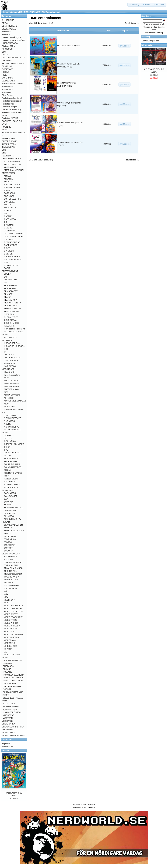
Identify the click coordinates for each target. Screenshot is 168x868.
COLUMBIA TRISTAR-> (14, 234)
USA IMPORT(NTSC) (12, 712)
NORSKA (7, 689)
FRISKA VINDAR (11, 311)
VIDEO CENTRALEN (13, 608)
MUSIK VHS (7, 89)
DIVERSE (8, 254)
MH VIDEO (9, 398)
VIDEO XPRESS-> (12, 626)
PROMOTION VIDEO (13, 473)
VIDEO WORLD (11, 623)
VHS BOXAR (9, 715)
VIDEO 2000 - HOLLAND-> (14, 735)
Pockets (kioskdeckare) (12, 98)
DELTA (7, 248)
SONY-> (8, 533)
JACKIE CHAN (9, 683)
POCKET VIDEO (11, 461)
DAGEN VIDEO (11, 245)
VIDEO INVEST (11, 614)
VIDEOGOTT (10, 632)
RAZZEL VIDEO (11, 479)
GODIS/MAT (7, 69)
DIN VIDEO (9, 251)
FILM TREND (10, 288)
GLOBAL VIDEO (11, 317)
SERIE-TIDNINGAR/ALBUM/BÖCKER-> (15, 133)
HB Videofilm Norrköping (15, 329)
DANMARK (8, 663)
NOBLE (7, 424)
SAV (6, 499)
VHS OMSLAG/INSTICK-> (13, 727)
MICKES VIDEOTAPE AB (15, 401)
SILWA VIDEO (10, 513)
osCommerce (89, 807)
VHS (20, 12)
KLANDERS (9, 372)
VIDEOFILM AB (11, 629)
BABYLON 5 (8, 156)
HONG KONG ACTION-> (14, 675)
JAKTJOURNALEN (12, 358)
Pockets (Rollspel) (10, 107)
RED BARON (10, 482)
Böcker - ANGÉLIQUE (11, 37)
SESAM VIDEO (11, 510)
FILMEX (8, 297)
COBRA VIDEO (11, 231)
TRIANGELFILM (11, 580)
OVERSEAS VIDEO (13, 453)
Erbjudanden (147, 45)
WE (6, 652)
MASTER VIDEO (11, 386)
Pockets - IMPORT (10, 118)
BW (6, 213)
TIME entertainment (51, 12)
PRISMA (8, 470)
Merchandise (7, 87)
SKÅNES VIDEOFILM (13, 525)
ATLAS (7, 190)
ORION (7, 447)
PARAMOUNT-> (11, 458)
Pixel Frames (8, 95)
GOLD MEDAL (10, 320)
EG (5, 277)
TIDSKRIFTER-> (9, 144)
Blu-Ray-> (6, 32)
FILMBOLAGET (11, 291)
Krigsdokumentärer (12, 375)
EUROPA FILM (10, 280)
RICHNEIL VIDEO (12, 485)
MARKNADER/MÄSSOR (13, 84)
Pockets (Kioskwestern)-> (13, 101)
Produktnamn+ (64, 31)
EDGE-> (8, 274)
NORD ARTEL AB (12, 427)
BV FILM (8, 210)
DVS (6, 262)
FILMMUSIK (7, 66)
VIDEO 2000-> (8, 733)
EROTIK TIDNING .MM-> (13, 63)
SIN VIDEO (9, 516)
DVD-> (5, 55)
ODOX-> (8, 438)
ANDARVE (9, 179)
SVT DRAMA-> (10, 557)
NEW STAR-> (10, 415)
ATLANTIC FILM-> (12, 185)
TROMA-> (8, 583)
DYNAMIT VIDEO (12, 265)
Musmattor (6, 92)
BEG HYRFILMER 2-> (13, 660)
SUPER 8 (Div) (8, 138)
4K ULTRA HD (8, 20)
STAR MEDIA (10, 539)
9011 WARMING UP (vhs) (69, 46)
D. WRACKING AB (12, 242)
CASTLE (8, 216)
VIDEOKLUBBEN (12, 637)
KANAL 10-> (9, 363)
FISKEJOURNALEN (13, 309)
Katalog (12, 12)
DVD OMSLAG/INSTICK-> (13, 58)
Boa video (92, 804)
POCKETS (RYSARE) (11, 110)
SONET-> (8, 528)
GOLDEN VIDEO (11, 323)
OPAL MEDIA (10, 441)
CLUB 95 (8, 228)
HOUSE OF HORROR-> (14, 346)
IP (5, 352)
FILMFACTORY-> (12, 300)
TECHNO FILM (11, 571)
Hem (5, 12)
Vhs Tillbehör (8, 730)
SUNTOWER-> (10, 545)
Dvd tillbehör (7, 60)
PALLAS (8, 456)
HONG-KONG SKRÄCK (13, 678)
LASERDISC (7, 78)
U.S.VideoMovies (11, 585)
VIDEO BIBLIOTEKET (13, 606)
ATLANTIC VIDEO (12, 187)
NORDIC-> (9, 435)
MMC (6, 404)
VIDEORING (9, 643)
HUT (6, 349)
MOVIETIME (9, 407)
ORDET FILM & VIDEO (14, 444)
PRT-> (7, 476)
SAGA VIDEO (10, 493)
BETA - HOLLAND (10, 26)
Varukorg (146, 37)
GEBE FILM (9, 314)
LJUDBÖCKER (8, 81)
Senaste (5, 751)
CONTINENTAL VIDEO (14, 236)
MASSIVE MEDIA (12, 383)
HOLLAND (8, 672)
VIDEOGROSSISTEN (13, 634)
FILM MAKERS (11, 285)
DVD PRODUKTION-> (14, 260)
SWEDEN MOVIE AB (13, 562)
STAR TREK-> (9, 704)
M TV (6, 378)
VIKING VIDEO (11, 646)
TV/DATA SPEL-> (9, 147)
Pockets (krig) (8, 104)
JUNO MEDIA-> (11, 360)
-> (5, 153)
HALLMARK (9, 326)
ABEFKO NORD (11, 167)
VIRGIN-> (8, 649)
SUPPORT (9, 548)
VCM (6, 594)
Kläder (5, 75)
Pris (109, 31)
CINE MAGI (9, 225)
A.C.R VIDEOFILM (12, 162)
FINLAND (7, 669)
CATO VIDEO (10, 219)
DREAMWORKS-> (12, 257)
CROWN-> (9, 239)
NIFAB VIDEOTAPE (13, 418)
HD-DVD (6, 72)
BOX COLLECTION (13, 199)
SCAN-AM (8, 502)
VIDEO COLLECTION (13, 611)
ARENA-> (8, 182)
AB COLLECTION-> (13, 164)
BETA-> (5, 23)
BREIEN (8, 205)
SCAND (7, 505)
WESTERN (8, 718)
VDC (6, 597)
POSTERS (7, 127)
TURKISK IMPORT (11, 706)
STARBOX (9, 542)
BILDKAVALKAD (9, 29)
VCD (4, 150)
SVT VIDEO (9, 559)
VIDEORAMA (10, 640)
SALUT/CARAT (11, 496)
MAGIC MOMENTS (12, 381)
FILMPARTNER (11, 306)
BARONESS (9, 193)
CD (5, 222)
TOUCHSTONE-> (12, 577)
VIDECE (8, 603)
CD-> (4, 52)
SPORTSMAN (10, 536)
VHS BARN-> (8, 721)
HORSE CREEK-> (12, 343)
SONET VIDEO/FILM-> (14, 531)
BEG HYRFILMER (32, 12)
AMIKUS (8, 176)
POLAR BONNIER (12, 464)
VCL (6, 591)
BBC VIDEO (9, 196)
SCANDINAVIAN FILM (14, 508)
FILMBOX (8, 294)
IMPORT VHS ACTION (13, 681)
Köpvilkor (6, 744)
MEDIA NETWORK (12, 395)
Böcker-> (6, 35)
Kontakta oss (8, 746)
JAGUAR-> (9, 355)
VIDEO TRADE (10, 620)
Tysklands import (10, 709)
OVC (6, 450)
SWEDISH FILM (11, 565)
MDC (6, 392)
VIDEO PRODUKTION (14, 617)
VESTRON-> (10, 600)
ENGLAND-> (8, 666)
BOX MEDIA (9, 202)
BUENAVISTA (10, 208)
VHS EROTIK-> (9, 724)
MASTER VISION (12, 389)
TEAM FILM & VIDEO (13, 568)
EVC (6, 283)
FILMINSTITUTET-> (13, 303)
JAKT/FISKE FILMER (12, 686)
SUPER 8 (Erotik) (9, 141)
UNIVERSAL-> (10, 588)
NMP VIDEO (9, 421)
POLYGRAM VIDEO (13, 467)
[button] (134, 5)
